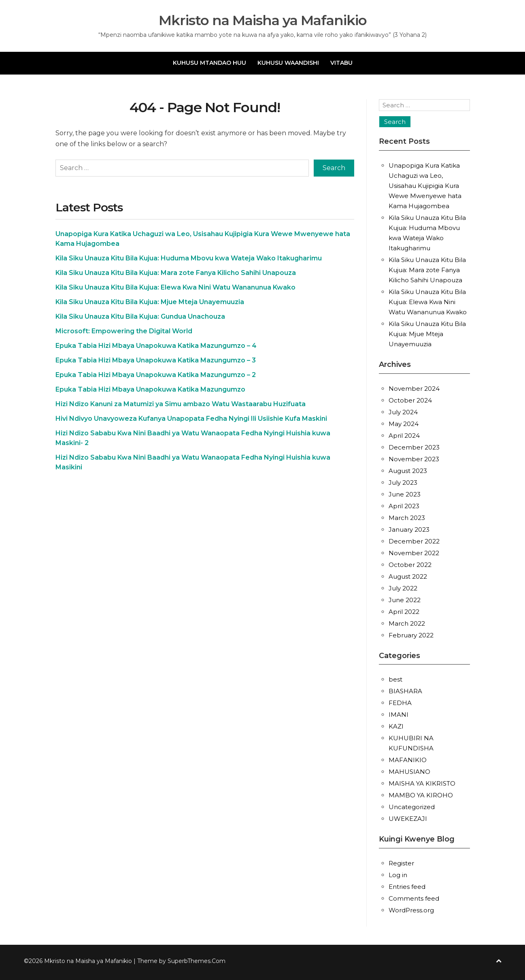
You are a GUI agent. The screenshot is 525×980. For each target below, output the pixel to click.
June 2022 (405, 600)
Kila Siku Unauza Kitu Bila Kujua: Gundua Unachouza (140, 316)
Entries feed (407, 887)
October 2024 (410, 400)
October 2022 (410, 565)
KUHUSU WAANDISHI (288, 63)
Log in (398, 875)
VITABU (341, 63)
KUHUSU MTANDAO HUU (209, 63)
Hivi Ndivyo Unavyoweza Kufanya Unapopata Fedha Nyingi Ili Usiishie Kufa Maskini (191, 419)
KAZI (396, 726)
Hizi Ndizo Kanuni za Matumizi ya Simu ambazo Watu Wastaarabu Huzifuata (181, 404)
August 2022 (408, 576)
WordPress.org (411, 910)
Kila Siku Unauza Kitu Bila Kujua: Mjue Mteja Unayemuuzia (150, 302)
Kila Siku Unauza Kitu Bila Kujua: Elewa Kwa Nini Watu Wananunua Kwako (175, 287)
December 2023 (414, 447)
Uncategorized (412, 807)
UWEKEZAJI (408, 819)
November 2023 (414, 459)
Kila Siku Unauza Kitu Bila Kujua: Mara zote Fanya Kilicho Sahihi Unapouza (176, 273)
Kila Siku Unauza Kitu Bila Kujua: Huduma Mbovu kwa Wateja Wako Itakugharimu (189, 258)
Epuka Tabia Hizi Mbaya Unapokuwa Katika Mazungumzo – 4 (156, 346)
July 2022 (403, 588)
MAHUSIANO (409, 772)
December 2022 (414, 541)
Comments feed (414, 898)
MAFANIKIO (408, 760)
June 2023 (405, 494)
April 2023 (404, 506)
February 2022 (411, 635)
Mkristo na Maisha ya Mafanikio (262, 20)
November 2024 (414, 389)
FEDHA (400, 703)
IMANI (399, 715)
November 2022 (414, 553)
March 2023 (407, 518)
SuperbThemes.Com (197, 961)
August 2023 (408, 471)
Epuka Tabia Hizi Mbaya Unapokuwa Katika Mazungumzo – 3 (156, 360)
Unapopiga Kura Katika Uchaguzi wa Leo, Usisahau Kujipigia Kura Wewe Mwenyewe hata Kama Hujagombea (425, 186)
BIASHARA (405, 691)
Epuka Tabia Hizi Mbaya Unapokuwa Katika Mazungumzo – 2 (156, 375)
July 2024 (403, 412)
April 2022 (404, 612)
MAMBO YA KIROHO (421, 795)
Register (401, 863)
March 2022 (407, 623)
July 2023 (403, 483)
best (395, 679)
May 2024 (404, 424)
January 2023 (409, 529)
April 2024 (404, 436)
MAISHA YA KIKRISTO (422, 783)
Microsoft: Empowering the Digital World (124, 331)
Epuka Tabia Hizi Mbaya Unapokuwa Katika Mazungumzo (150, 389)
